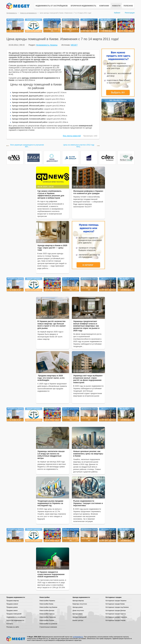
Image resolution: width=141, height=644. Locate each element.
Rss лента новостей (72, 136)
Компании (104, 6)
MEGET (74, 45)
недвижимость (78, 637)
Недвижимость (12, 13)
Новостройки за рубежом (48, 624)
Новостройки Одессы (47, 614)
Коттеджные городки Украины (116, 601)
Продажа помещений (14, 614)
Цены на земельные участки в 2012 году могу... (79, 146)
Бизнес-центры (78, 620)
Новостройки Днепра (47, 610)
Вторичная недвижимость (84, 6)
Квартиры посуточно (80, 604)
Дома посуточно (78, 610)
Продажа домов (12, 607)
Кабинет (117, 13)
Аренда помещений (79, 617)
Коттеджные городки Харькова (116, 617)
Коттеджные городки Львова (116, 620)
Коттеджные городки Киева (115, 604)
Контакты (10, 624)
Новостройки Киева (46, 604)
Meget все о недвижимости (16, 639)
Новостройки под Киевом (48, 607)
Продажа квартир (13, 601)
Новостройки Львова (47, 620)
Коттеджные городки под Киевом (117, 607)
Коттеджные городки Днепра (116, 610)
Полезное (128, 6)
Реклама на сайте (13, 627)
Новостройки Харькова (48, 617)
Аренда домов (78, 607)
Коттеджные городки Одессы (116, 614)
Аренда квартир (78, 601)
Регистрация (130, 13)
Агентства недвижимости (15, 620)
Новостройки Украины (47, 601)
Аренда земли (78, 614)
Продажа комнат (12, 604)
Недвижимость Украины (47, 45)
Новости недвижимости (28, 13)
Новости (116, 6)
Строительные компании (48, 627)
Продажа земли (12, 610)
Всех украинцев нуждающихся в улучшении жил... (27, 146)
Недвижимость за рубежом (16, 617)
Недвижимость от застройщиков (52, 6)
